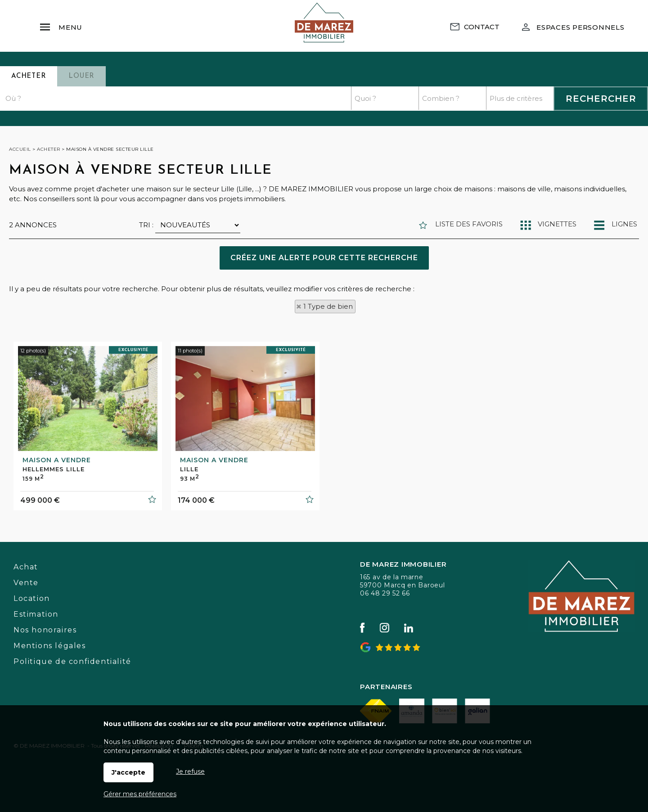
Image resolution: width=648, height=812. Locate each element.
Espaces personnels (580, 27)
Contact (482, 27)
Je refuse (190, 771)
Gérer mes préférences (140, 794)
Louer (81, 76)
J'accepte (128, 772)
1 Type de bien (328, 306)
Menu (61, 23)
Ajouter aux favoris (152, 561)
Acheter (29, 76)
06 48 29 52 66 (385, 593)
